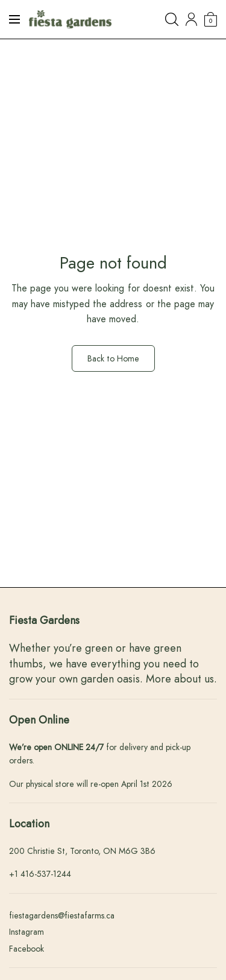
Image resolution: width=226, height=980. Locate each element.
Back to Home (113, 358)
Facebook (27, 949)
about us (194, 679)
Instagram (27, 932)
